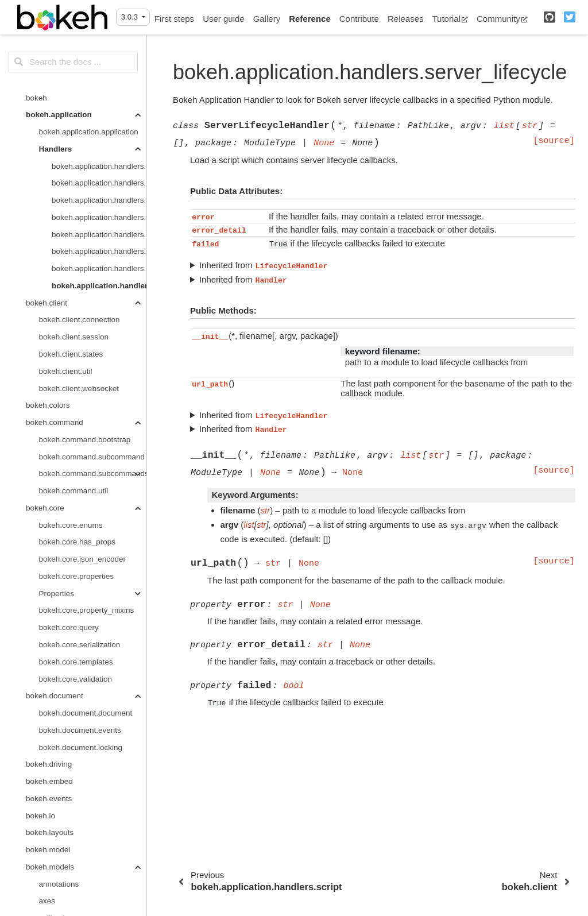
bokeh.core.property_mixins (87, 462)
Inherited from (264, 265)
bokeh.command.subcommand (92, 309)
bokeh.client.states (71, 206)
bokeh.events (49, 650)
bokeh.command (55, 274)
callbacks (55, 770)
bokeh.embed (49, 633)
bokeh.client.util (66, 223)
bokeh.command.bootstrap (85, 291)
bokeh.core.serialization (80, 496)
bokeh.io (40, 668)
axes (47, 753)
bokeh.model (48, 702)
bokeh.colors (48, 257)
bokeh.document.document (86, 565)
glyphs (50, 838)
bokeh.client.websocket (79, 240)
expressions (60, 787)
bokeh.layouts (50, 684)
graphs (51, 855)
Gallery (267, 19)
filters (48, 804)
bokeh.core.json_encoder (83, 411)
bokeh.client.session (74, 189)
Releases (406, 19)
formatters (57, 822)
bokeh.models (50, 719)
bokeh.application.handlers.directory (99, 52)
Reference (310, 19)
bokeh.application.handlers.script (99, 120)
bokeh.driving (49, 616)
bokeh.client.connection (80, 171)
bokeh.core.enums (71, 377)
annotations (59, 736)
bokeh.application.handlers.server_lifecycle (99, 138)
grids (47, 873)
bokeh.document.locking (81, 599)
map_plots (57, 907)
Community (502, 19)
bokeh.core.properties (77, 428)
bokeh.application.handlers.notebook (99, 103)
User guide (224, 19)
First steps (174, 19)
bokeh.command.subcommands (93, 325)
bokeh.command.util (74, 343)
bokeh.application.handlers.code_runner (99, 35)
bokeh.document (55, 548)
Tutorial (450, 19)
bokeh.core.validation (76, 531)
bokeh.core (45, 360)
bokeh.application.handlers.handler (99, 86)
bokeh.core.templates (76, 514)
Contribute (359, 19)
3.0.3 (131, 17)
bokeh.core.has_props (78, 394)
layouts (51, 890)
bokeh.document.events (80, 582)
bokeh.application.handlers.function (99, 69)
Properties (57, 445)
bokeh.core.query (69, 479)
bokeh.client (47, 155)
